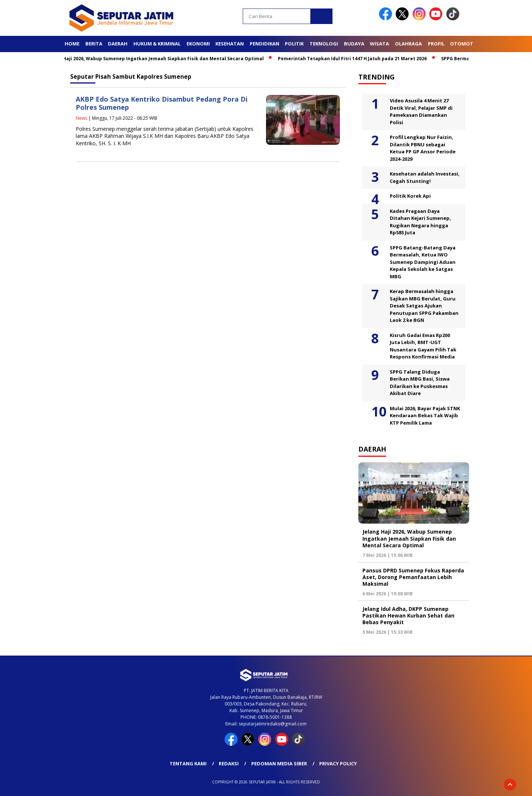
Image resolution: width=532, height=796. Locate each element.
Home (72, 44)
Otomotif (464, 44)
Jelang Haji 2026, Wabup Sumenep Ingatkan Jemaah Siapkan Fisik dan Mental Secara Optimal (159, 59)
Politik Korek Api (410, 196)
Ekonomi (198, 44)
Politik (294, 44)
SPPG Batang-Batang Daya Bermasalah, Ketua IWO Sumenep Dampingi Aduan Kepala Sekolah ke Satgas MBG (423, 262)
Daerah (118, 44)
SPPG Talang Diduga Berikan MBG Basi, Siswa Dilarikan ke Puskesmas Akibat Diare (420, 383)
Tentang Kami (188, 763)
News (81, 118)
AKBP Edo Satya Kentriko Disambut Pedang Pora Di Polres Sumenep (162, 103)
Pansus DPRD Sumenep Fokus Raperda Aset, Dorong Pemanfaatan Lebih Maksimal (413, 577)
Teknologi (324, 44)
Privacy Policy (338, 763)
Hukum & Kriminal (157, 44)
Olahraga (408, 44)
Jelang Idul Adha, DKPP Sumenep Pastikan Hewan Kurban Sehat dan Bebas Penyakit (408, 615)
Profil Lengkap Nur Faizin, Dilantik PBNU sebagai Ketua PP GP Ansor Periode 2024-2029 (423, 148)
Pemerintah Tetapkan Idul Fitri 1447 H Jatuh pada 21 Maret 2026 (356, 59)
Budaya (354, 44)
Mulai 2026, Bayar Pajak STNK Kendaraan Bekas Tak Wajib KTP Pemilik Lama (425, 416)
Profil (436, 44)
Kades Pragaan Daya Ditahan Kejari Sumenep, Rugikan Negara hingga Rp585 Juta (420, 222)
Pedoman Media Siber (279, 763)
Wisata (379, 44)
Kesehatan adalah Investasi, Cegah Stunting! (425, 177)
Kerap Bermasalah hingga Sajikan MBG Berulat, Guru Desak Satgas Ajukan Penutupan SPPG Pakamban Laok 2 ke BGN (424, 306)
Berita (94, 44)
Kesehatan (230, 44)
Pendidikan (265, 44)
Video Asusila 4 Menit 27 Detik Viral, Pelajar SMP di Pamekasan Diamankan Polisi (421, 111)
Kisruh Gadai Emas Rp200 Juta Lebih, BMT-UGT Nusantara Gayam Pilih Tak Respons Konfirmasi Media (423, 346)
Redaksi (229, 763)
